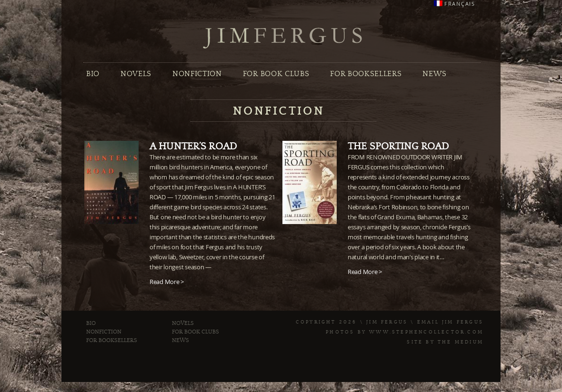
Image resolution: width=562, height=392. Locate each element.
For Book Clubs (276, 74)
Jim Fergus (283, 38)
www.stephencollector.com (426, 332)
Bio (93, 74)
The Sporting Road (398, 147)
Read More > (167, 282)
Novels (136, 74)
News (435, 74)
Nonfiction (197, 74)
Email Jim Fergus (450, 322)
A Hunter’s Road (193, 147)
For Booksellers (366, 74)
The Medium (461, 342)
